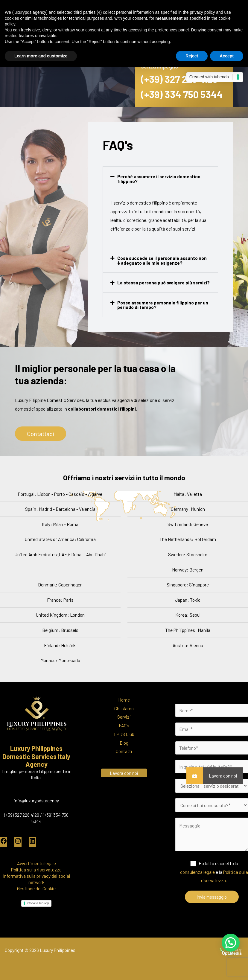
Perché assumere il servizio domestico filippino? (159, 179)
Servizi (124, 717)
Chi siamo (124, 708)
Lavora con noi (220, 776)
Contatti (124, 751)
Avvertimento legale (36, 863)
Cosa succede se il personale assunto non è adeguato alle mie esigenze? (162, 260)
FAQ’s (124, 725)
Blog (124, 743)
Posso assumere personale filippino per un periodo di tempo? (163, 305)
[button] (160, 179)
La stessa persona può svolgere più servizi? (163, 282)
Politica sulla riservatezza (36, 869)
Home (124, 700)
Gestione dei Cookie (36, 888)
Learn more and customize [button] (41, 56)
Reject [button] (192, 56)
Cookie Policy (38, 903)
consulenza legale (197, 872)
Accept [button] (227, 56)
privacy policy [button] (202, 12)
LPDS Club (124, 734)
